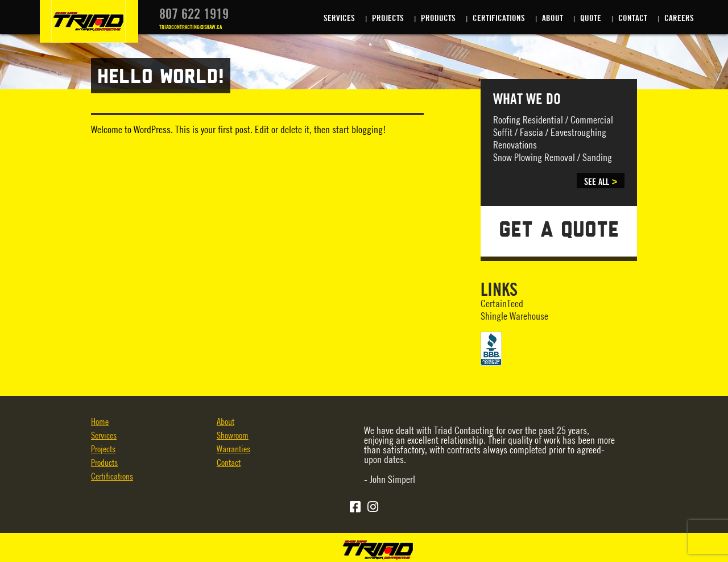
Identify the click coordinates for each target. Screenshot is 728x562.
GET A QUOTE (559, 231)
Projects (388, 18)
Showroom (233, 436)
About (553, 18)
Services (339, 18)
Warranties (233, 450)
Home (100, 422)
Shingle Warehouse (514, 317)
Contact (633, 18)
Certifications (499, 18)
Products (438, 18)
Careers (679, 18)
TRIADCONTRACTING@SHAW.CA (191, 27)
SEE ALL (597, 182)
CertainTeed (502, 304)
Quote (591, 18)
